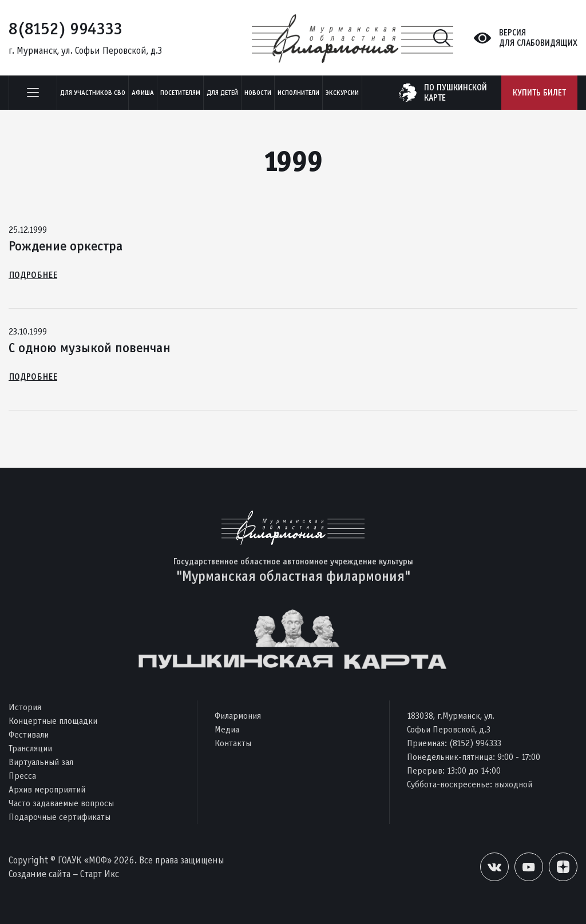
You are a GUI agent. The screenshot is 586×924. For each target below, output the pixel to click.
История (25, 707)
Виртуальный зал (41, 762)
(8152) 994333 (475, 743)
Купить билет (539, 93)
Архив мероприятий (47, 789)
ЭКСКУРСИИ (342, 93)
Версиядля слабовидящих (538, 38)
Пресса (22, 776)
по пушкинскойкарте (456, 93)
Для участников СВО (93, 93)
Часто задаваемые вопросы (61, 803)
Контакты (233, 743)
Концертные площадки (53, 721)
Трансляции (30, 748)
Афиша (143, 93)
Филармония (238, 716)
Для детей (222, 93)
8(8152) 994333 (66, 29)
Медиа (227, 729)
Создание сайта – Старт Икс (64, 874)
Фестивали (29, 734)
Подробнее (33, 275)
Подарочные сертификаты (60, 817)
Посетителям (180, 93)
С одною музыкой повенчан (90, 348)
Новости (258, 93)
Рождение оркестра (66, 246)
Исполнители (298, 93)
